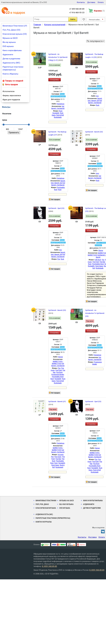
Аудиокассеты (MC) (11, 63)
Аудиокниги (8, 55)
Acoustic (61, 455)
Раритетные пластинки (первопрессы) (13, 68)
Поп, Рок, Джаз (42, 504)
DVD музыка (8, 46)
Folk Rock (98, 260)
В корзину (54, 80)
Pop (59, 259)
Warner (101, 251)
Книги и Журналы (10, 74)
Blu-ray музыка (9, 42)
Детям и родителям (11, 59)
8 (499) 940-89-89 (50, 566)
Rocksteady (58, 117)
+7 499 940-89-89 (77, 9)
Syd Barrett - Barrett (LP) (57, 402)
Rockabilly (56, 113)
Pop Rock (59, 372)
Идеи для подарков (11, 100)
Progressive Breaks (58, 375)
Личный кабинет (95, 20)
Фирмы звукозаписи (12, 96)
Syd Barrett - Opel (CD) (56, 208)
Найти (73, 19)
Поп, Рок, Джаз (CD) (11, 30)
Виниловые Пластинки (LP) (15, 26)
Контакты (81, 2)
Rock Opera (99, 266)
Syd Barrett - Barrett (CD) (94, 132)
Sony (97, 173)
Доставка (91, 2)
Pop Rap (102, 262)
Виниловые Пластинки (46, 501)
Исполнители (9, 91)
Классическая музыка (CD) (15, 34)
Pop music (58, 457)
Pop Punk (96, 262)
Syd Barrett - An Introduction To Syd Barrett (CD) (95, 313)
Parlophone (61, 104)
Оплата (101, 2)
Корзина (99, 11)
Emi (97, 96)
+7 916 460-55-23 (77, 13)
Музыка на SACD (10, 38)
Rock (61, 111)
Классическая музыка (46, 508)
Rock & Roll (60, 115)
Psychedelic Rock (98, 264)
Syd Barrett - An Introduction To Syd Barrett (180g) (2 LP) (58, 57)
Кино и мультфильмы (12, 50)
